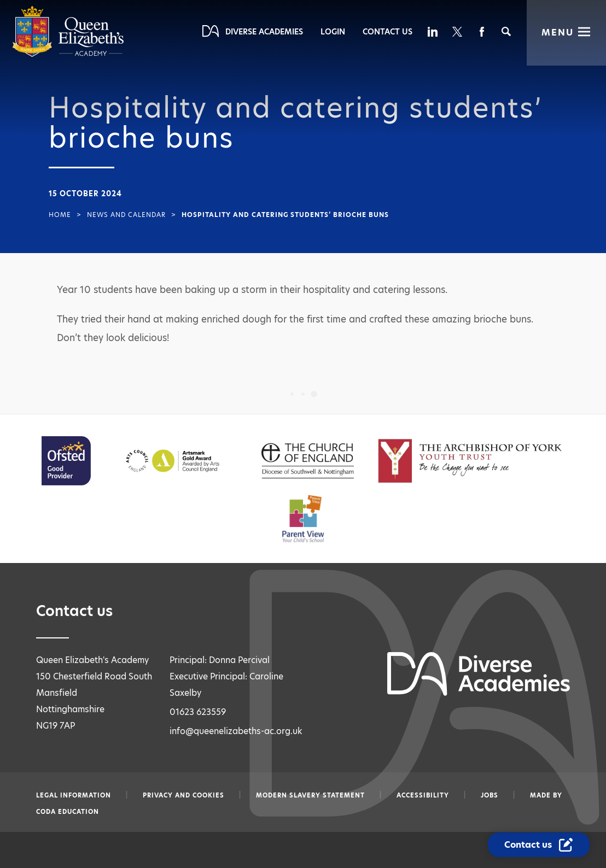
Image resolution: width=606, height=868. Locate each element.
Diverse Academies (264, 32)
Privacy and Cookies (183, 795)
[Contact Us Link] (540, 845)
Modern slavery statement (310, 795)
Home (60, 215)
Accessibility (423, 795)
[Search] (506, 31)
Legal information (74, 795)
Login (333, 32)
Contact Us (388, 32)
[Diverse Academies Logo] (68, 54)
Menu (558, 33)
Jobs (490, 795)
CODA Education (68, 812)
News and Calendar (126, 215)
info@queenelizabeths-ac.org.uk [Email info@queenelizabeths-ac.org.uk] (236, 731)
